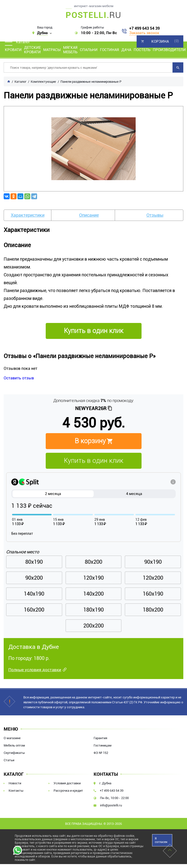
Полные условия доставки (35, 670)
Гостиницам (103, 745)
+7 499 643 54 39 (144, 28)
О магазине (12, 738)
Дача (126, 50)
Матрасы (52, 50)
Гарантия (100, 738)
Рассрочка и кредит (68, 791)
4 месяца (134, 494)
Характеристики (28, 215)
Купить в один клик (94, 461)
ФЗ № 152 (101, 753)
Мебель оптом (14, 745)
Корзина (160, 41)
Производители (169, 50)
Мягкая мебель (70, 50)
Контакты (16, 791)
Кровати (13, 50)
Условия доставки (67, 783)
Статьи (9, 760)
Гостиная (109, 50)
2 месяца (53, 494)
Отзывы (155, 215)
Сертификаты (14, 753)
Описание (89, 215)
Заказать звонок (144, 33)
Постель (142, 50)
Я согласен (161, 840)
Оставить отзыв (19, 378)
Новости (15, 783)
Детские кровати (32, 50)
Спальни (89, 50)
